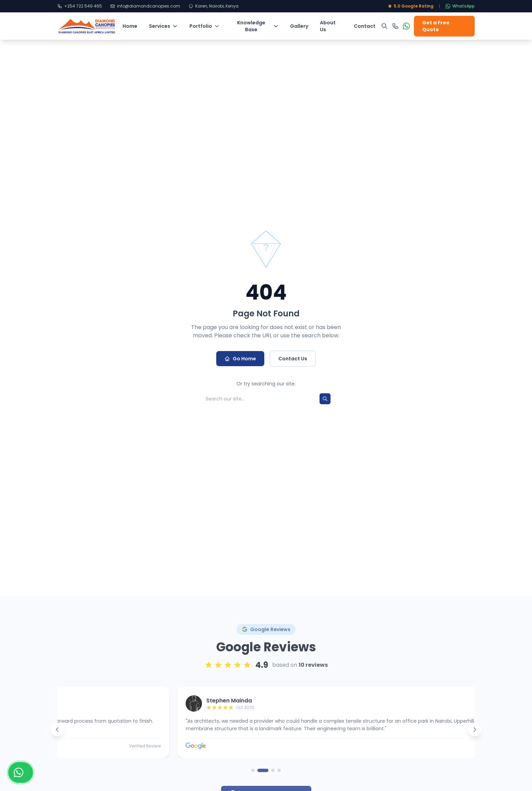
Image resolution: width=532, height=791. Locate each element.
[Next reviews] (475, 735)
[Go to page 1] (253, 776)
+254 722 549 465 (80, 6)
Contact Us (293, 359)
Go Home (240, 359)
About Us (328, 26)
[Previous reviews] (57, 735)
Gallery (299, 26)
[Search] (325, 399)
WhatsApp (460, 6)
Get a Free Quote (436, 26)
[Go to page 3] (273, 776)
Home (130, 26)
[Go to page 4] (279, 776)
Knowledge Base (258, 26)
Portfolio (205, 26)
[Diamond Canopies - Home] (87, 26)
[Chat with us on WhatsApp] (21, 772)
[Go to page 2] (263, 776)
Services (163, 26)
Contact (365, 26)
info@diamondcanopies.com (145, 6)
